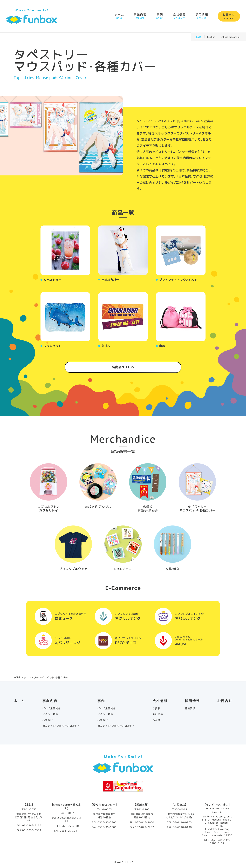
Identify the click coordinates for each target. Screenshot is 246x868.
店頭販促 (48, 720)
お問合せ (229, 16)
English (211, 37)
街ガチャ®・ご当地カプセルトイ (61, 726)
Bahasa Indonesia (230, 37)
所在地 (156, 720)
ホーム (119, 16)
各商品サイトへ (123, 367)
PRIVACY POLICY (123, 862)
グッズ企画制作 (52, 708)
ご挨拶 (156, 708)
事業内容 (140, 16)
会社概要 (158, 714)
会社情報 (179, 16)
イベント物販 (50, 714)
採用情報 (202, 16)
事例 (160, 16)
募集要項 (190, 708)
